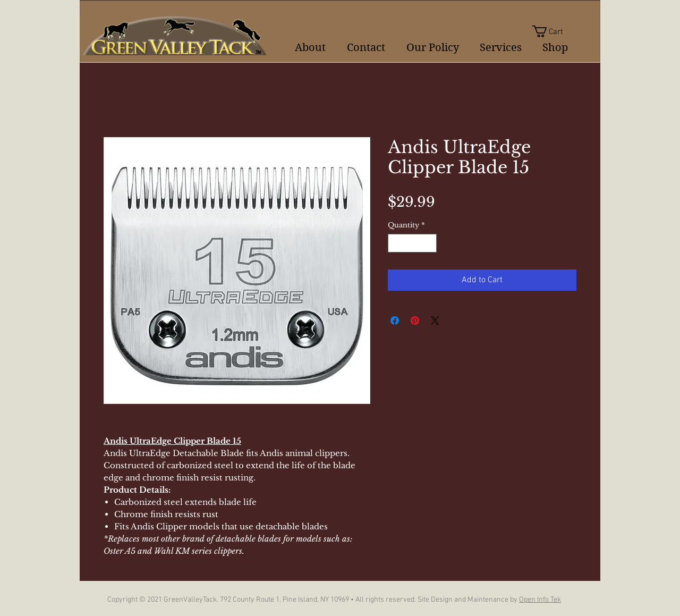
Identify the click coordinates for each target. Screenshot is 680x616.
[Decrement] (396, 243)
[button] (554, 31)
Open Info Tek (540, 600)
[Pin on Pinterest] (415, 320)
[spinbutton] (413, 243)
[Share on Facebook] (395, 320)
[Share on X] (435, 320)
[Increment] (429, 243)
